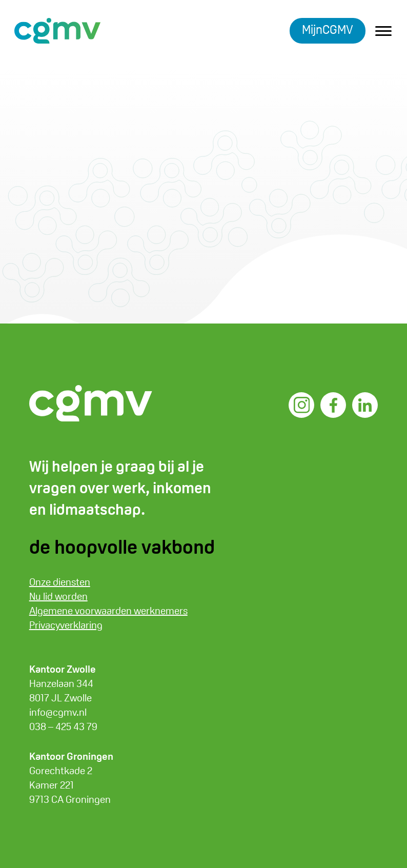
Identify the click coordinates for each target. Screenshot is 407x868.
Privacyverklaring (66, 625)
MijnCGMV (328, 29)
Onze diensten (60, 582)
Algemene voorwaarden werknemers (108, 611)
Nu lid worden (58, 596)
